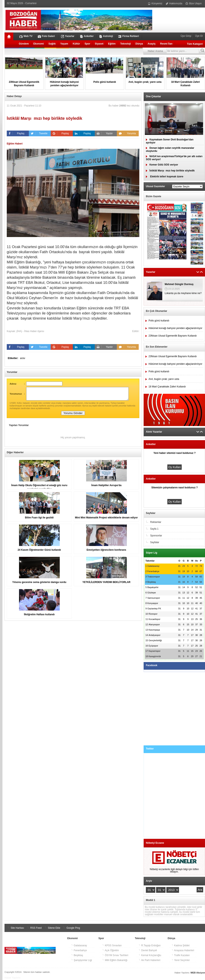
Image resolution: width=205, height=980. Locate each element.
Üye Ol (198, 36)
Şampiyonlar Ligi (81, 960)
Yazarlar (68, 36)
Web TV (26, 36)
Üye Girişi (186, 36)
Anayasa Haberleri (183, 950)
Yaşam (64, 44)
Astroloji (106, 36)
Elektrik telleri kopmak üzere (165, 177)
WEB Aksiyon (198, 973)
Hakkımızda (174, 3)
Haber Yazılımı (12, 978)
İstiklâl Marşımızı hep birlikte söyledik (170, 171)
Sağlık (52, 44)
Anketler (87, 36)
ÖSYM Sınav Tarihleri (115, 955)
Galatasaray (79, 945)
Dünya (139, 44)
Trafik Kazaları (181, 955)
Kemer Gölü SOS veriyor (162, 165)
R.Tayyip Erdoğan (150, 945)
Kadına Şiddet (181, 945)
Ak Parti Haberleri (149, 960)
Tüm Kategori (195, 44)
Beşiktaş (77, 955)
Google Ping (71, 928)
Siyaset (99, 44)
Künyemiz (155, 3)
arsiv (23, 358)
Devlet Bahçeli (148, 950)
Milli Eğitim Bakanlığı (115, 960)
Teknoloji (126, 44)
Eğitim (112, 44)
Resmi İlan (166, 44)
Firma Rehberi (129, 36)
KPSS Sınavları (112, 945)
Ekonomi (39, 44)
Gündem (24, 44)
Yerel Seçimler (181, 960)
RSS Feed (34, 928)
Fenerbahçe (79, 950)
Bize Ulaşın (194, 3)
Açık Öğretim (110, 950)
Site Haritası (15, 928)
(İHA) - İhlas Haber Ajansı (30, 331)
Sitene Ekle (52, 928)
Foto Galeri (46, 36)
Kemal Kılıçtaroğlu (150, 955)
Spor (87, 44)
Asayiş (151, 44)
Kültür (76, 44)
